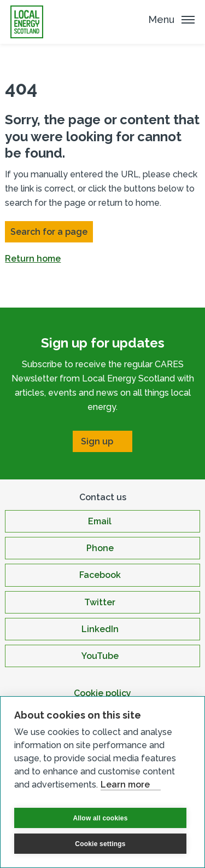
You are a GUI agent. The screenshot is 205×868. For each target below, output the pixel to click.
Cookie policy (102, 693)
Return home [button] (33, 259)
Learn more (125, 785)
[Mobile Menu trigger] (171, 19)
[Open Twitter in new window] (102, 602)
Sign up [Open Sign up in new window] (97, 441)
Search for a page (49, 232)
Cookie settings (100, 844)
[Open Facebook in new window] (102, 575)
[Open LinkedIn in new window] (102, 629)
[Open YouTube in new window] (102, 656)
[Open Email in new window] (102, 521)
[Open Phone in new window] (102, 548)
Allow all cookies (100, 818)
